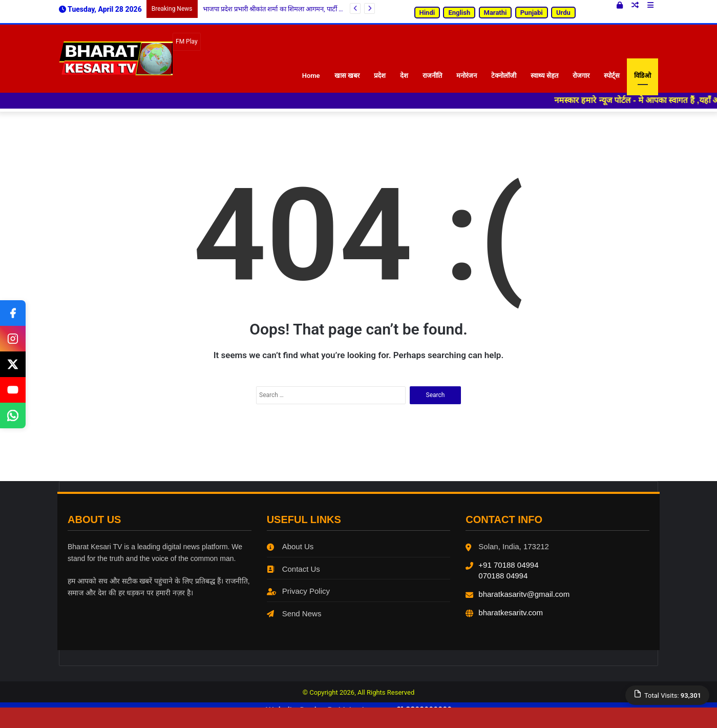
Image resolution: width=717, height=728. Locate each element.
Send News (294, 613)
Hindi (427, 13)
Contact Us (293, 569)
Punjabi (532, 13)
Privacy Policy (298, 591)
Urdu (563, 13)
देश (404, 76)
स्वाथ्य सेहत (544, 76)
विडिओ (642, 76)
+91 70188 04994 (508, 565)
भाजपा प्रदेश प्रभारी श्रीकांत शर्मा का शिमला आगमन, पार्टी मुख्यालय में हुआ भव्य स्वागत (305, 9)
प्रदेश (380, 76)
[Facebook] (13, 313)
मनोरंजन (467, 76)
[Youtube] (13, 390)
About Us (290, 546)
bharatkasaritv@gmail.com (524, 594)
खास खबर (347, 76)
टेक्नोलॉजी (504, 76)
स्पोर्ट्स (612, 76)
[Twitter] (13, 364)
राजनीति (432, 76)
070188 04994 (503, 576)
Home (311, 76)
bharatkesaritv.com (511, 612)
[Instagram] (13, 339)
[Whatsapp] (13, 415)
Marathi (495, 13)
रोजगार (581, 76)
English (459, 13)
